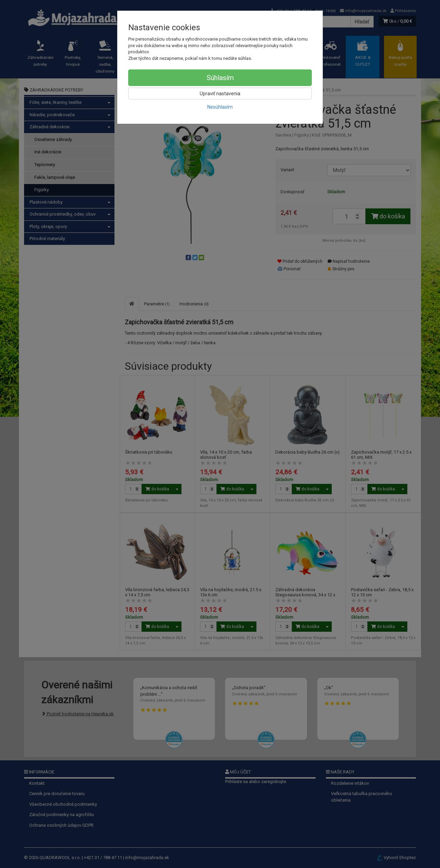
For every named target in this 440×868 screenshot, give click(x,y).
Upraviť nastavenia (220, 94)
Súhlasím (220, 78)
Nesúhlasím (220, 107)
